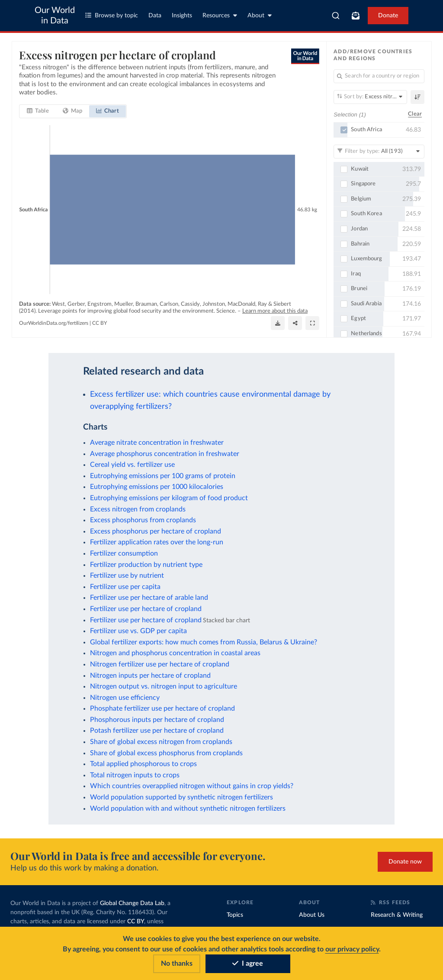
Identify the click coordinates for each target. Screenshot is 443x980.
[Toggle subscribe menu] (356, 16)
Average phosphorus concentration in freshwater (165, 454)
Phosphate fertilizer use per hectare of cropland (162, 708)
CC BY (100, 323)
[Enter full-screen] (312, 323)
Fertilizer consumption (124, 553)
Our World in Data (55, 16)
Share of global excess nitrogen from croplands (161, 742)
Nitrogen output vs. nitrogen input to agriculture (164, 686)
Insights (182, 16)
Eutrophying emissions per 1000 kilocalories (157, 487)
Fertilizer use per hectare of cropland (146, 609)
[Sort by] (370, 97)
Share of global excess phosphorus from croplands (166, 753)
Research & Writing (397, 915)
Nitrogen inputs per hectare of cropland (150, 676)
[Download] (278, 323)
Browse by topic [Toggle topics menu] (112, 15)
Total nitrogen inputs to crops (135, 775)
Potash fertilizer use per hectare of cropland (157, 731)
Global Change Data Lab (132, 903)
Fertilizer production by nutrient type (146, 565)
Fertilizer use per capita (125, 587)
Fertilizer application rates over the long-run (157, 542)
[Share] (295, 323)
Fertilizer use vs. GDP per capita (138, 631)
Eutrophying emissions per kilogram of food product (169, 498)
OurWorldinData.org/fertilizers (54, 323)
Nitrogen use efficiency (125, 698)
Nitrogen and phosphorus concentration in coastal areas (175, 653)
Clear (415, 114)
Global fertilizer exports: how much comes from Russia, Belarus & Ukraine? (204, 642)
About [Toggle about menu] (260, 15)
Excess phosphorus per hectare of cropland (156, 531)
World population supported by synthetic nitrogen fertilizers (181, 797)
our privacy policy (352, 949)
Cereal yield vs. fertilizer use (132, 465)
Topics (235, 915)
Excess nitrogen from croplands (138, 509)
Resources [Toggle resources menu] (220, 15)
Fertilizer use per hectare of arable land (149, 598)
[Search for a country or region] (379, 76)
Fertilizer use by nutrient (127, 576)
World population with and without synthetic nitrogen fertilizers (188, 809)
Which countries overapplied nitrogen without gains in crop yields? (192, 786)
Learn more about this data (275, 311)
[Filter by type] (379, 151)
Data (155, 16)
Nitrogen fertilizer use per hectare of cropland (160, 664)
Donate (388, 16)
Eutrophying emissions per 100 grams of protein (163, 476)
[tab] (38, 111)
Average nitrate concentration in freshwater (157, 443)
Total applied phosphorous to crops (143, 764)
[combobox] (336, 16)
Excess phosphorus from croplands (143, 520)
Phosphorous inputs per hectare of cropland (157, 720)
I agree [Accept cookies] (248, 964)
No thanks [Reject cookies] (177, 964)
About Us (312, 915)
